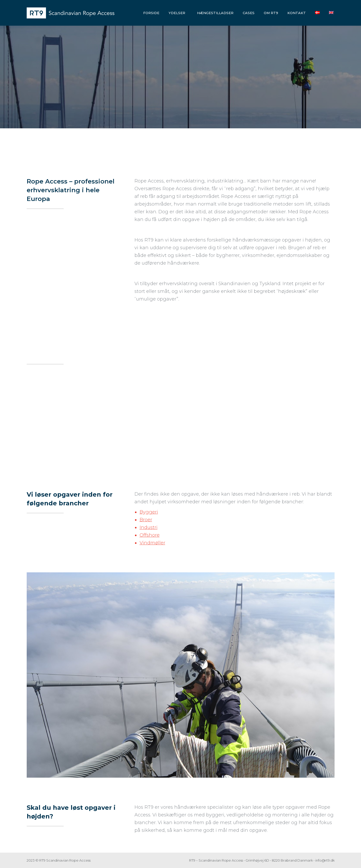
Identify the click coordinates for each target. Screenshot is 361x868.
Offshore (150, 535)
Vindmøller (152, 543)
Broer (146, 520)
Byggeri (149, 512)
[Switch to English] (331, 13)
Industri (149, 527)
